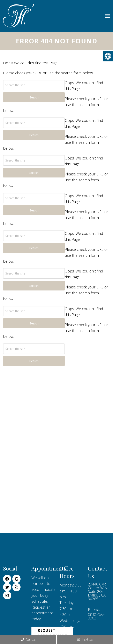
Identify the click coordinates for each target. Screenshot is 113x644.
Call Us (28, 639)
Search (34, 361)
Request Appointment (52, 633)
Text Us (85, 639)
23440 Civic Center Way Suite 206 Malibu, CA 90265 (97, 591)
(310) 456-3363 (96, 616)
